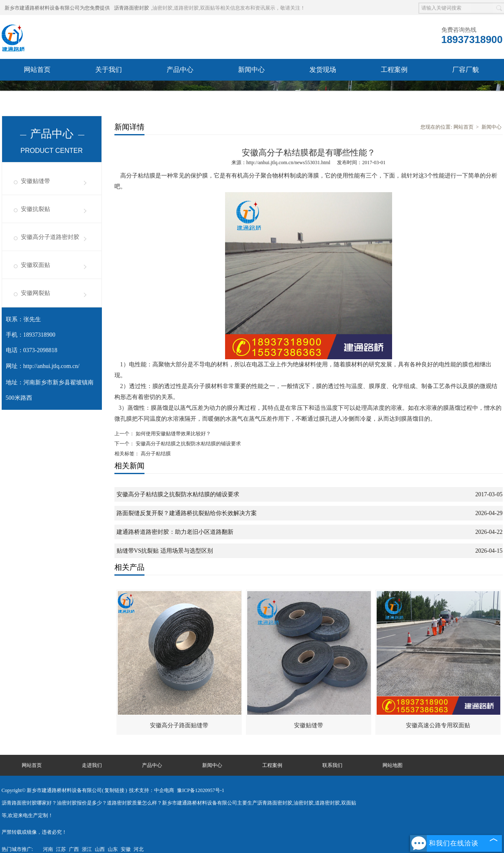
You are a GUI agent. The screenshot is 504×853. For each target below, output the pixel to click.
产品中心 (180, 70)
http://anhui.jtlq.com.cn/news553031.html (288, 162)
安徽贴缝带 (35, 181)
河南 (48, 849)
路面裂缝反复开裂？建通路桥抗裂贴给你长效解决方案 (187, 513)
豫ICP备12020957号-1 (201, 790)
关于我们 (109, 70)
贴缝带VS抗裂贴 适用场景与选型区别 (165, 551)
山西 (100, 849)
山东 (113, 849)
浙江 (87, 849)
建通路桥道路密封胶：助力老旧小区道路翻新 (175, 532)
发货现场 (323, 70)
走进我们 (92, 765)
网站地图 (393, 765)
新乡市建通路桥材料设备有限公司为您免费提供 (57, 8)
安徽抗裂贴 (35, 209)
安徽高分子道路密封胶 (50, 237)
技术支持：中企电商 (152, 790)
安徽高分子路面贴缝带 (179, 725)
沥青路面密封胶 (132, 8)
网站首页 (37, 70)
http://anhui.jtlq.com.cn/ (52, 366)
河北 (139, 849)
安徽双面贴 (35, 265)
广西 (74, 849)
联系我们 (37, 91)
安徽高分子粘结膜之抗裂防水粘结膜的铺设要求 (188, 444)
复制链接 (114, 790)
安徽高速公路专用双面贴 (438, 725)
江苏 (61, 849)
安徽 (126, 849)
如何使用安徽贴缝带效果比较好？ (173, 434)
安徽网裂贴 (35, 293)
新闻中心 (251, 70)
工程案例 (394, 70)
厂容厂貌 (466, 70)
